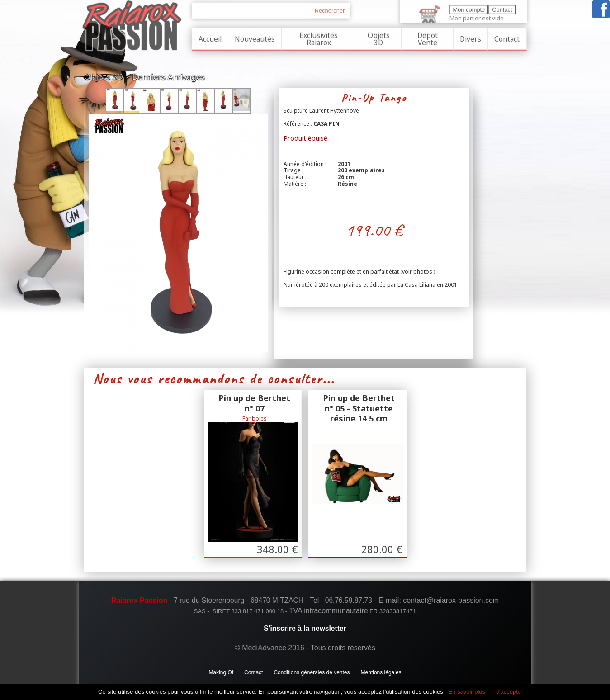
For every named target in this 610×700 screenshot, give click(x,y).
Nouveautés (255, 38)
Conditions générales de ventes (312, 672)
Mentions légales (381, 672)
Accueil (210, 38)
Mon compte (469, 9)
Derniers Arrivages (168, 76)
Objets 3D (379, 38)
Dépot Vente (428, 38)
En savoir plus (467, 692)
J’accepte (508, 692)
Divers (471, 38)
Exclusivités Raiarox (319, 38)
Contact (507, 38)
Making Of (221, 672)
